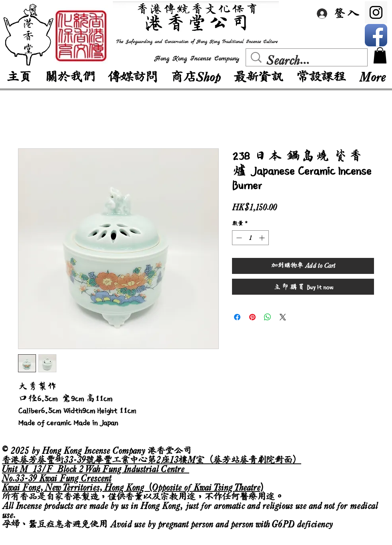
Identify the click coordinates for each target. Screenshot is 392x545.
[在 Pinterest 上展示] (252, 317)
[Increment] (263, 238)
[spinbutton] (250, 238)
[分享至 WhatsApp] (268, 317)
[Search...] (308, 60)
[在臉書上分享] (237, 317)
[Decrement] (238, 238)
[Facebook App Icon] (376, 35)
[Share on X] (283, 317)
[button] (380, 55)
